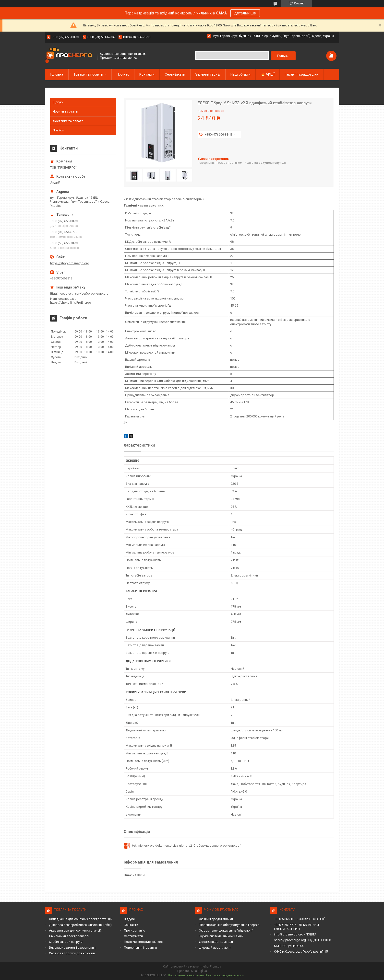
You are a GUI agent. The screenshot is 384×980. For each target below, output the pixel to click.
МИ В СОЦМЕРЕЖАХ (289, 946)
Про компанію (135, 930)
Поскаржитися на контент (186, 975)
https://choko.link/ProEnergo (71, 303)
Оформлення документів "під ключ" (226, 930)
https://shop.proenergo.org (70, 263)
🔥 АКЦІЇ (268, 74)
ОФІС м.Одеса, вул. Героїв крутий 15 (301, 951)
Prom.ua (216, 967)
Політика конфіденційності (144, 942)
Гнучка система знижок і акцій (221, 936)
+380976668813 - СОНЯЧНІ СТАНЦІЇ (299, 919)
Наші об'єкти (240, 74)
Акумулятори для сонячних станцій (75, 930)
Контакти (147, 74)
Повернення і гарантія (140, 948)
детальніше (245, 13)
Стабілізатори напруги (66, 942)
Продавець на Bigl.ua (192, 971)
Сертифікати (175, 74)
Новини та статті (65, 111)
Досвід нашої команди (216, 942)
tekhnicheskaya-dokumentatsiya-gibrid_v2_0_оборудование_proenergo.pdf (186, 846)
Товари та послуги (88, 74)
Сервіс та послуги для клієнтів (72, 953)
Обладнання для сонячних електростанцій (81, 919)
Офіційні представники (216, 919)
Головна (57, 74)
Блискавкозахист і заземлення (72, 948)
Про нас (123, 74)
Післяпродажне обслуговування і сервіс (229, 925)
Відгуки (58, 102)
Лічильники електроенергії (69, 936)
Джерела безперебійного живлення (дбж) (80, 925)
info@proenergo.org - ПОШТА (295, 934)
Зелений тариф (208, 74)
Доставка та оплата (68, 121)
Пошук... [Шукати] (283, 56)
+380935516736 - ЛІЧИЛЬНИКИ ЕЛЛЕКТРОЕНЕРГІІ (296, 927)
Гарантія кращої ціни (302, 74)
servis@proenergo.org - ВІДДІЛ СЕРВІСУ (303, 940)
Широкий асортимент (215, 948)
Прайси (58, 130)
